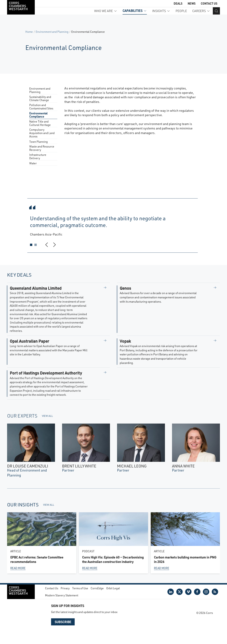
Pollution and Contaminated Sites (41, 107)
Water (33, 163)
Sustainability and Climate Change (40, 99)
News (192, 3)
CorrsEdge (97, 588)
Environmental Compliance (38, 115)
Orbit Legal (113, 588)
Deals (178, 3)
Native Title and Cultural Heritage (40, 123)
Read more (18, 568)
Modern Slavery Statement (62, 595)
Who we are (106, 11)
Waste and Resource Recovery (42, 148)
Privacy (65, 588)
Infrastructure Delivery (38, 157)
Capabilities (135, 11)
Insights (161, 11)
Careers (201, 11)
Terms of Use (80, 588)
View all (47, 416)
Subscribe (63, 622)
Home (29, 32)
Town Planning (38, 142)
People (181, 11)
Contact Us (209, 3)
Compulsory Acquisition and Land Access (42, 133)
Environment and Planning (52, 32)
